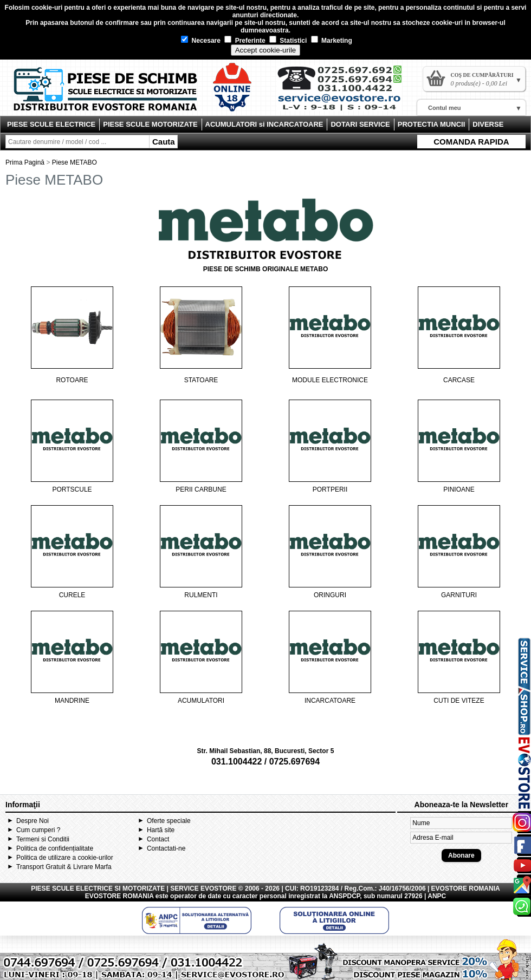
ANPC (437, 896)
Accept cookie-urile (266, 50)
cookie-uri (47, 8)
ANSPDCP (344, 896)
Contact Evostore (345, 92)
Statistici (288, 41)
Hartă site (161, 830)
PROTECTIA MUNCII (431, 124)
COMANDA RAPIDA (471, 142)
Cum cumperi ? (38, 830)
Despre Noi (33, 821)
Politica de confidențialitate (55, 848)
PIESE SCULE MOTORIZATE (150, 124)
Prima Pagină (25, 162)
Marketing (332, 41)
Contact (158, 839)
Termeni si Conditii (43, 839)
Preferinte (245, 41)
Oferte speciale (169, 821)
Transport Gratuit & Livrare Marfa (64, 867)
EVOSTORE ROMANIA (119, 896)
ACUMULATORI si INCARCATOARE (264, 124)
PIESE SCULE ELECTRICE (51, 124)
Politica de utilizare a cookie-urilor (65, 858)
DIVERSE (488, 124)
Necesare (201, 41)
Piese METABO (75, 162)
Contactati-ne (166, 848)
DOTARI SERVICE (360, 124)
